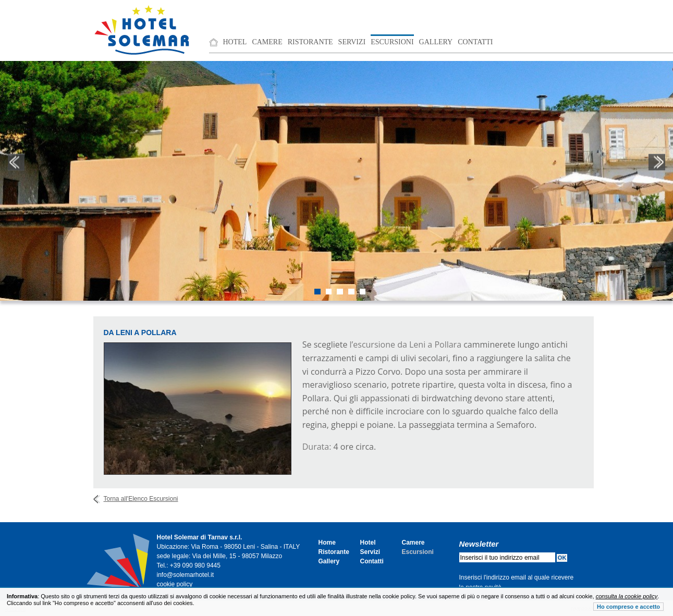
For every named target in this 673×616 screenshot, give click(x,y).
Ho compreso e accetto (628, 607)
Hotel (235, 42)
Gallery (436, 42)
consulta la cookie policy (627, 596)
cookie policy (175, 584)
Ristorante (310, 42)
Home (327, 543)
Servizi (352, 42)
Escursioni (392, 42)
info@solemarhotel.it (186, 575)
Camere (267, 42)
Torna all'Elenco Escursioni (141, 499)
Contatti (475, 42)
